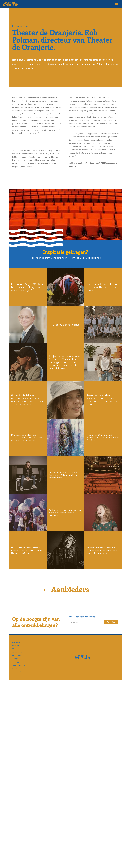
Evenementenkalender (21, 672)
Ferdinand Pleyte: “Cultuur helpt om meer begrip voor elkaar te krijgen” (27, 287)
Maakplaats (17, 649)
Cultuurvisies (17, 662)
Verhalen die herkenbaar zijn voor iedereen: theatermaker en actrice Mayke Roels (102, 550)
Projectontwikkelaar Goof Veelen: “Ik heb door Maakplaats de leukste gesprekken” (28, 437)
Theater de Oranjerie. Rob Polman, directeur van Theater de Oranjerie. (103, 437)
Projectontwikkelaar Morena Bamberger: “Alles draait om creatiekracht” (63, 475)
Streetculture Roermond (18, 654)
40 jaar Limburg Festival (66, 325)
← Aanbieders (66, 589)
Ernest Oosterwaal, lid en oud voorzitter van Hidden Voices (102, 287)
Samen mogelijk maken (18, 667)
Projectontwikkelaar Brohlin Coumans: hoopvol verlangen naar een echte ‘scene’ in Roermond (27, 400)
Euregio (15, 659)
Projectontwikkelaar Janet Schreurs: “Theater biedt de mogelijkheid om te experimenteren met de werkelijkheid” (65, 362)
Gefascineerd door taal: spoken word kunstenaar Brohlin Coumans (65, 513)
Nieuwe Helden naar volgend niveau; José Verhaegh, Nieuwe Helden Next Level (27, 550)
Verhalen (16, 646)
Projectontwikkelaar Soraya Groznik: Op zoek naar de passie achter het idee (102, 400)
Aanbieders (17, 642)
